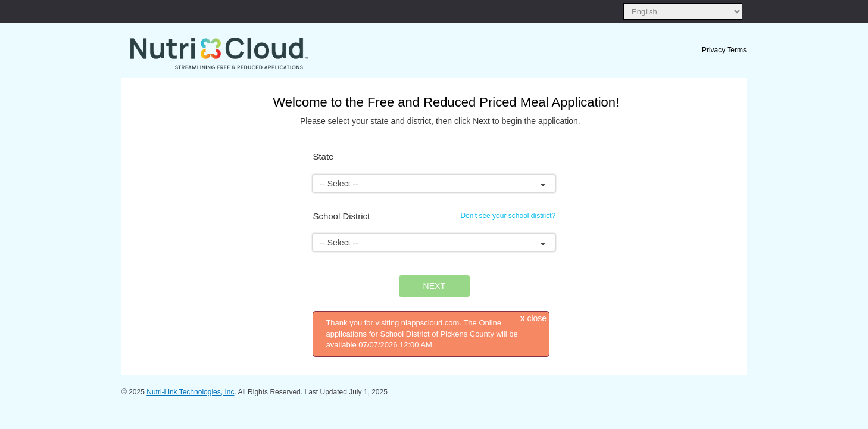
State (323, 156)
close (533, 318)
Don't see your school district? (508, 216)
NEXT (434, 286)
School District (341, 216)
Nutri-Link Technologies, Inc (190, 392)
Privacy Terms (724, 50)
